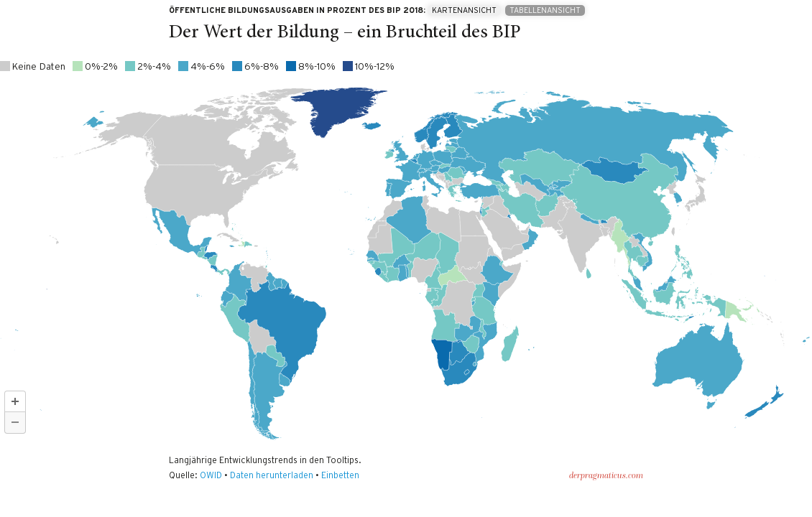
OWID (211, 475)
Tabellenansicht (545, 10)
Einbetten (340, 475)
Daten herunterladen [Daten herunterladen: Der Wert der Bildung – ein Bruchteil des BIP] (272, 475)
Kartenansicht (464, 10)
